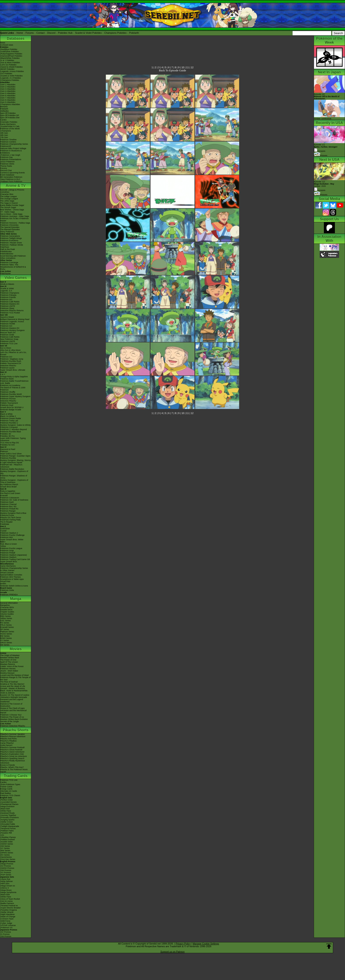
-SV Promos (6, 866)
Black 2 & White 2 (8, 416)
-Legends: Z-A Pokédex (11, 78)
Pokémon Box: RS (8, 507)
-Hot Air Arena (6, 901)
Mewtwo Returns (8, 664)
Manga (16, 599)
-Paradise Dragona (9, 910)
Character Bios (7, 194)
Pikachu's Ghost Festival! (11, 750)
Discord (51, 33)
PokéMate (5, 524)
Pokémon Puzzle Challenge (12, 535)
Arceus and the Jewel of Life (13, 686)
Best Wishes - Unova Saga (12, 210)
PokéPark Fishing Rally (10, 520)
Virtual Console (7, 573)
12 (192, 67)
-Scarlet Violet (6, 842)
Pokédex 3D (6, 434)
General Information (9, 603)
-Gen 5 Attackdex (8, 93)
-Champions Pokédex (10, 80)
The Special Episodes (10, 227)
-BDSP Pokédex (7, 69)
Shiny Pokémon (7, 232)
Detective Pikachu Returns (12, 311)
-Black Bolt (5, 809)
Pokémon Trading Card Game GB (15, 559)
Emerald (4, 496)
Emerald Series (7, 627)
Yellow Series (6, 618)
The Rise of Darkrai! (9, 682)
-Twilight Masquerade (10, 826)
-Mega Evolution (7, 806)
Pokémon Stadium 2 (9, 533)
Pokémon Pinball (8, 553)
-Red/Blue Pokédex (9, 49)
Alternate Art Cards (9, 791)
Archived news (7, 45)
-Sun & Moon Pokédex (10, 63)
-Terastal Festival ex (9, 906)
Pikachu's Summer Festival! (12, 747)
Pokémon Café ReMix (10, 302)
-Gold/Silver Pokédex (10, 52)
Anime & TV (16, 186)
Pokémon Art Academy (10, 385)
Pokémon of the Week (10, 129)
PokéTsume (5, 274)
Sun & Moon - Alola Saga (11, 214)
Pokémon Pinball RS (9, 509)
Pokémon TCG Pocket (10, 313)
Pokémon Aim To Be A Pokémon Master (14, 220)
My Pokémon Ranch (9, 484)
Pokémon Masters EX (10, 304)
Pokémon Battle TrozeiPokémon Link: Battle (14, 382)
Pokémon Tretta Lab (9, 421)
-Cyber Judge (6, 923)
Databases (16, 38)
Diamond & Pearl (8, 449)
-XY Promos (6, 873)
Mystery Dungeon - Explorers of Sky (14, 472)
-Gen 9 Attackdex (8, 102)
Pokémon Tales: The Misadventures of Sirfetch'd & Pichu (13, 267)
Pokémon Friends (8, 297)
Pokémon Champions (10, 293)
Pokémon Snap (7, 551)
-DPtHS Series (7, 853)
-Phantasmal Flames (9, 804)
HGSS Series (6, 634)
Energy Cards (6, 789)
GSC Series (6, 621)
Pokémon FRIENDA (9, 595)
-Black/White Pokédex (10, 58)
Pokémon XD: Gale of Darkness (14, 500)
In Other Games (7, 570)
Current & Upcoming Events (13, 173)
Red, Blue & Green (9, 544)
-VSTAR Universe (8, 925)
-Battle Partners (7, 903)
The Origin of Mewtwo (10, 655)
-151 (2, 835)
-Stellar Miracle (7, 912)
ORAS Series (6, 643)
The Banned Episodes (10, 229)
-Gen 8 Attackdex (8, 100)
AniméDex (5, 192)
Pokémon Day (6, 157)
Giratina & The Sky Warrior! (12, 684)
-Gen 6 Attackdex (8, 96)
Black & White (6, 414)
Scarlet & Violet (7, 288)
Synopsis (320, 190)
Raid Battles (6, 793)
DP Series (5, 629)
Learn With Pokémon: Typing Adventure (13, 439)
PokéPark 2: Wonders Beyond (13, 429)
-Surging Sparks (7, 820)
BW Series (5, 636)
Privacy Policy (183, 944)
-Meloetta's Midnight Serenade (14, 697)
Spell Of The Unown (9, 662)
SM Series (5, 645)
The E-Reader (6, 522)
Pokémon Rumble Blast (11, 432)
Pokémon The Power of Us (12, 717)
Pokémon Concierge (9, 263)
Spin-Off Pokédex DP (10, 115)
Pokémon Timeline (8, 140)
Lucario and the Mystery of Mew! (15, 675)
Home (20, 33)
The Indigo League (8, 196)
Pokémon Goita (7, 590)
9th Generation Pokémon (11, 177)
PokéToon (5, 247)
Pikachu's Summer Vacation (13, 734)
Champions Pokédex (116, 33)
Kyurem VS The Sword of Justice (15, 695)
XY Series (5, 640)
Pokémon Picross (8, 399)
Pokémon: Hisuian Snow (11, 243)
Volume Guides (7, 614)
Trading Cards (16, 776)
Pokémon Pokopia (8, 295)
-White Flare (6, 811)
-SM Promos (6, 870)
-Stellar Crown (6, 822)
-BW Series (5, 851)
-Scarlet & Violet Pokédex (11, 76)
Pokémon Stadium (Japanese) (14, 555)
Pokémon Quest (7, 368)
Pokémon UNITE (8, 306)
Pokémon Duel (7, 405)
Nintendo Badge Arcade (11, 410)
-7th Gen (4, 137)
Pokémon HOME (8, 324)
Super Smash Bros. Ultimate (13, 370)
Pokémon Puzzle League (11, 548)
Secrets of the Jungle (10, 721)
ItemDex (4, 107)
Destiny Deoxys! (7, 673)
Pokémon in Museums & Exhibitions (11, 152)
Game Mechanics (8, 124)
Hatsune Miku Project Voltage (13, 148)
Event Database (7, 175)
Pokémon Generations (10, 236)
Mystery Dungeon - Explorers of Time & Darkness (14, 481)
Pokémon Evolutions (9, 240)
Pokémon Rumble (8, 458)
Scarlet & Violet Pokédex (88, 33)
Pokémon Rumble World (11, 394)
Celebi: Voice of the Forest (12, 666)
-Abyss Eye (5, 879)
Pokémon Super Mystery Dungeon (15, 396)
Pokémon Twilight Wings (11, 238)
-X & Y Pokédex (7, 60)
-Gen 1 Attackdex (8, 85)
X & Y (3, 374)
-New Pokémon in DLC (10, 179)
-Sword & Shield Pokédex (11, 67)
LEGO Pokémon (7, 162)
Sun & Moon (6, 348)
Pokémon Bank (7, 379)
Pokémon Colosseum (10, 498)
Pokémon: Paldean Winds (12, 245)
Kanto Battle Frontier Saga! (12, 205)
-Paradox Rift (6, 833)
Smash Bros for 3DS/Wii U (12, 407)
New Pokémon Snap (9, 339)
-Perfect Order (6, 800)
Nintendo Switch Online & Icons (14, 586)
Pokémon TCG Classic (10, 795)
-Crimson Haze (7, 919)
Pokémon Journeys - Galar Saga (15, 216)
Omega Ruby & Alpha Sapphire (14, 377)
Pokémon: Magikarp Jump (12, 359)
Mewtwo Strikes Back (10, 658)
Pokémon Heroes (8, 669)
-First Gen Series (8, 859)
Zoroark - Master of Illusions (13, 688)
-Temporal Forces (8, 828)
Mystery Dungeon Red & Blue (13, 513)
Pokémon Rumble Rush (11, 361)
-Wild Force (5, 921)
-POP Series (6, 875)
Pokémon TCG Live (9, 344)
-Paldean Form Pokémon (11, 181)
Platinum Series (7, 632)
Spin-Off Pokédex (8, 113)
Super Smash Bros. (9, 562)
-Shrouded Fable (8, 824)
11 (187, 67)
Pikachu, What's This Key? (12, 767)
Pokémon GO (6, 300)
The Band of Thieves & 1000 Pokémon (13, 389)
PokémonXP (6, 146)
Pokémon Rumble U (9, 423)
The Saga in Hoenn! (9, 203)
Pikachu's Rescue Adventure (13, 736)
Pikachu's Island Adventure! (12, 752)
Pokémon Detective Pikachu (13, 726)
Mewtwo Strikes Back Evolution (14, 719)
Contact (40, 33)
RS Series (5, 623)
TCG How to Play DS (10, 443)
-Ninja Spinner (6, 881)
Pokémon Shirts (7, 164)
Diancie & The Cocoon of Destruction (11, 705)
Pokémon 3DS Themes (10, 577)
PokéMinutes (6, 251)
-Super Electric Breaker (10, 908)
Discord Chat (6, 170)
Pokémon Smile (7, 335)
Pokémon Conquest (9, 427)
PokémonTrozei (7, 515)
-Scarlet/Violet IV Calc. (10, 126)
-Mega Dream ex (8, 886)
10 (183, 67)
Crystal (3, 531)
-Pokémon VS (6, 928)
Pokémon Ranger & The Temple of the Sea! (15, 679)
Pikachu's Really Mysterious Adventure (13, 762)
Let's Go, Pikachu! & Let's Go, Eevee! (13, 353)
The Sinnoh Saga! (8, 207)
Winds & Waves (7, 284)
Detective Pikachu (8, 366)
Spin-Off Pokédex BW (10, 118)
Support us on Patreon (172, 952)
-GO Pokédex (6, 74)
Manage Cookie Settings (206, 944)
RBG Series (6, 616)
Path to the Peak (8, 249)
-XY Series (5, 848)
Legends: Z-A (6, 291)
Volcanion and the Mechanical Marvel (13, 712)
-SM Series (5, 846)
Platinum (4, 451)
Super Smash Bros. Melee (12, 540)
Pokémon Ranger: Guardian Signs (15, 456)
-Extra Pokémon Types (10, 784)
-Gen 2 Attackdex (8, 87)
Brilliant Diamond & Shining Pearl (15, 319)
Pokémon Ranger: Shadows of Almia (14, 477)
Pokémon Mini (6, 537)
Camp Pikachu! (7, 743)
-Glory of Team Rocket (10, 899)
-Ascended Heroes (8, 802)
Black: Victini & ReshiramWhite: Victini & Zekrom (14, 692)
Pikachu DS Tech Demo (11, 518)
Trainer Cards (6, 787)
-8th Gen (4, 135)
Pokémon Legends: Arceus (12, 322)
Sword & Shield (7, 317)
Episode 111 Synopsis (326, 148)
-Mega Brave (6, 890)
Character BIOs (7, 607)
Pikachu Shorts (16, 730)
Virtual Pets (5, 581)
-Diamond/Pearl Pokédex (11, 56)
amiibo (3, 584)
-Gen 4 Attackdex (8, 91)
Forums (30, 33)
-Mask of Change (8, 917)
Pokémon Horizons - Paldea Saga (15, 223)
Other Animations (8, 258)
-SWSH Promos (7, 868)
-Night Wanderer (7, 914)
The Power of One (8, 660)
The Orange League (9, 199)
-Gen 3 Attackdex (8, 89)
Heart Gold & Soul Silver (11, 454)
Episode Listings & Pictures (12, 190)
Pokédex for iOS (7, 445)
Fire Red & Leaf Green (10, 493)
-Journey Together (8, 815)
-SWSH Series (7, 844)
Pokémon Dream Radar (11, 418)
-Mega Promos (7, 864)
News (3, 43)
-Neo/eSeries (6, 857)
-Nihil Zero (5, 884)
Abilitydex (5, 111)
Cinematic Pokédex (9, 122)
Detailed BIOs (6, 610)
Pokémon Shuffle (8, 392)
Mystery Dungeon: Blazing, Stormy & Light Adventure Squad (16, 461)
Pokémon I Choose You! (11, 715)
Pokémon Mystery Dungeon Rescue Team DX (12, 331)
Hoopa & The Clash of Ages (12, 708)
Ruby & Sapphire (8, 491)
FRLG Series (6, 625)
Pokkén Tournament (9, 403)
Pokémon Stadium (8, 557)
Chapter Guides (7, 612)
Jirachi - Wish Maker (9, 671)
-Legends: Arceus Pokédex (12, 71)
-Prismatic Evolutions (9, 817)
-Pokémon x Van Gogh (10, 155)
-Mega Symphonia (8, 892)
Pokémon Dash (7, 502)
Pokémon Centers (8, 142)
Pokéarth (134, 33)
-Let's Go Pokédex (8, 65)
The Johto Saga (7, 201)
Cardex (3, 120)
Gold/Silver (5, 529)
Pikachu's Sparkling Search (12, 758)
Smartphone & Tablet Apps (12, 579)
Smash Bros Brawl (8, 487)
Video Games (16, 278)
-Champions (6, 131)
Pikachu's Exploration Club (12, 754)
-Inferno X (5, 888)
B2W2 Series (6, 638)
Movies (16, 649)
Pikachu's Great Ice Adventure (14, 756)
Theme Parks (6, 166)
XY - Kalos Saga (7, 212)
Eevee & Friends (8, 765)
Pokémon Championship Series (14, 144)
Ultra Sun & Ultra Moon (10, 350)
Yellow (3, 546)
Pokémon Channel (8, 504)
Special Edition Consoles (11, 575)
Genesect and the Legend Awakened (12, 701)
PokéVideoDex (7, 254)
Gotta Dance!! (6, 745)
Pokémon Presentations (11, 159)
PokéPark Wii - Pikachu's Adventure (11, 466)
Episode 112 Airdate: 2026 (324, 184)
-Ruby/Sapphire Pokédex (11, 54)
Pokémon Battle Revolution (12, 469)
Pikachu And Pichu (8, 739)
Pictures (321, 155)
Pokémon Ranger (8, 511)
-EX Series (5, 855)
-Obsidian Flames (8, 837)
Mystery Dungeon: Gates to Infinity (15, 425)
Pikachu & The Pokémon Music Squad (14, 771)
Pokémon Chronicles (9, 225)
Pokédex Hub (65, 33)
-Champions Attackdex (10, 104)
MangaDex (5, 605)
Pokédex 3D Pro (7, 436)
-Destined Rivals (7, 813)
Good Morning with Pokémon (13, 256)
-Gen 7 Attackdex (8, 98)
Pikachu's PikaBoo (8, 741)
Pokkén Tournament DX (11, 363)
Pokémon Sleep (7, 308)
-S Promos (5, 934)
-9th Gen (4, 133)
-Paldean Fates (7, 831)
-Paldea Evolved (7, 839)
